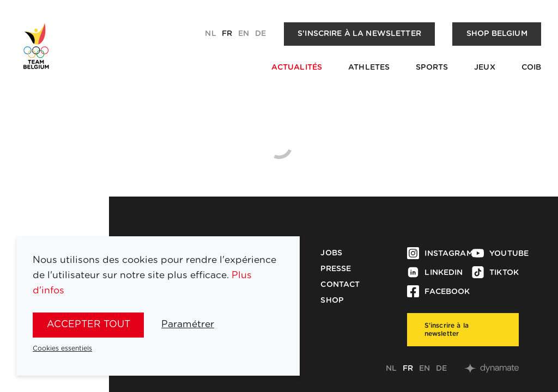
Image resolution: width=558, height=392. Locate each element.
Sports (432, 68)
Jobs (331, 253)
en (244, 34)
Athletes (369, 68)
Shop (332, 301)
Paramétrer (188, 324)
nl (210, 34)
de (260, 34)
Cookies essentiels (62, 348)
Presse (336, 269)
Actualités (297, 68)
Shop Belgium (497, 34)
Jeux (485, 68)
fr (227, 34)
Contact (340, 285)
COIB (532, 68)
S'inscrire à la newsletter (359, 34)
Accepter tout (89, 324)
